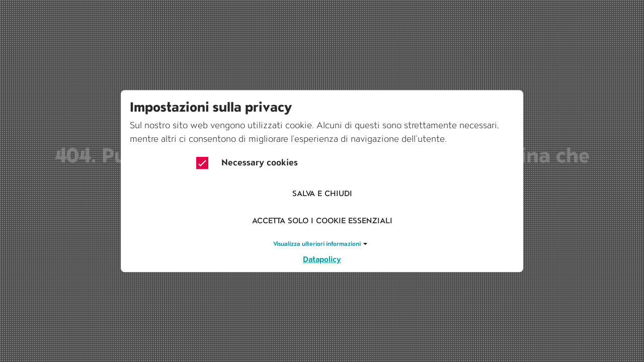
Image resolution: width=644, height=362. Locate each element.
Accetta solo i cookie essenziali (322, 221)
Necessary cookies (247, 163)
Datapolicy (322, 259)
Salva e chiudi (322, 194)
